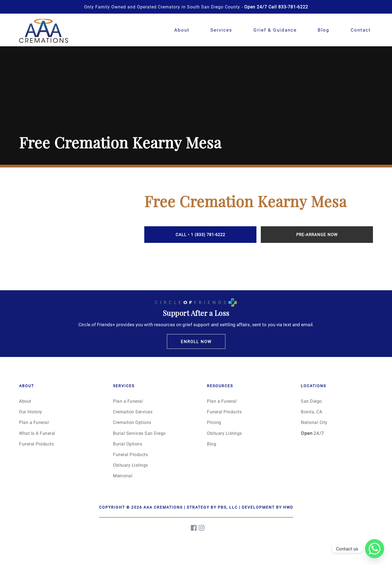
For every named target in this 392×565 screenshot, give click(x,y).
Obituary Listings (131, 465)
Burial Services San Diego (139, 433)
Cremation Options (132, 422)
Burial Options (128, 444)
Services (221, 30)
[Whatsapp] (375, 549)
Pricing (214, 422)
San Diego (311, 401)
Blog (324, 30)
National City (314, 422)
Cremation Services (133, 412)
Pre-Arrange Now (317, 234)
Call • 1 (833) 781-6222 (200, 234)
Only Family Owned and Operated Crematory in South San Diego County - (196, 7)
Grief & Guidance (275, 30)
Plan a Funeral (34, 422)
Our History (31, 412)
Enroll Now (196, 341)
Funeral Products (36, 444)
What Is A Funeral (37, 433)
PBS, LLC (228, 507)
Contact (361, 30)
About (182, 30)
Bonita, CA (311, 412)
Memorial (123, 476)
